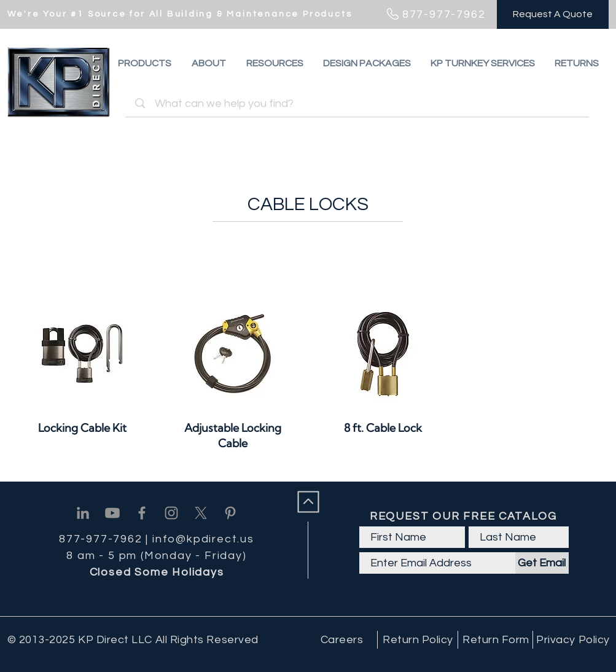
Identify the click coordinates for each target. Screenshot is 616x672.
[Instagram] (171, 513)
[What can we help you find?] (359, 104)
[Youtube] (112, 513)
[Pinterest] (230, 513)
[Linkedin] (83, 513)
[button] (577, 63)
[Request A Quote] (553, 14)
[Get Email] (542, 563)
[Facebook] (142, 513)
